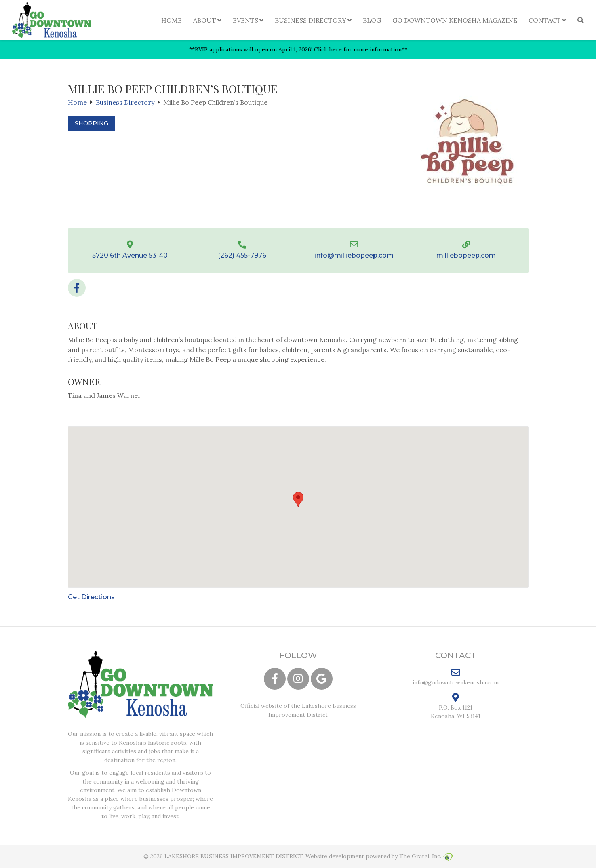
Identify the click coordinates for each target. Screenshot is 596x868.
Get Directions (91, 597)
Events (245, 20)
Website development (335, 856)
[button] (298, 499)
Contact (545, 20)
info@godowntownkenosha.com (456, 677)
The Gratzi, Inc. (426, 856)
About (205, 20)
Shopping (92, 123)
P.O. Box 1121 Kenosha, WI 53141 (456, 706)
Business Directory (311, 20)
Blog (372, 20)
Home (172, 20)
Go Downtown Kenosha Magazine (455, 20)
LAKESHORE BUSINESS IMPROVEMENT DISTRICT (234, 856)
